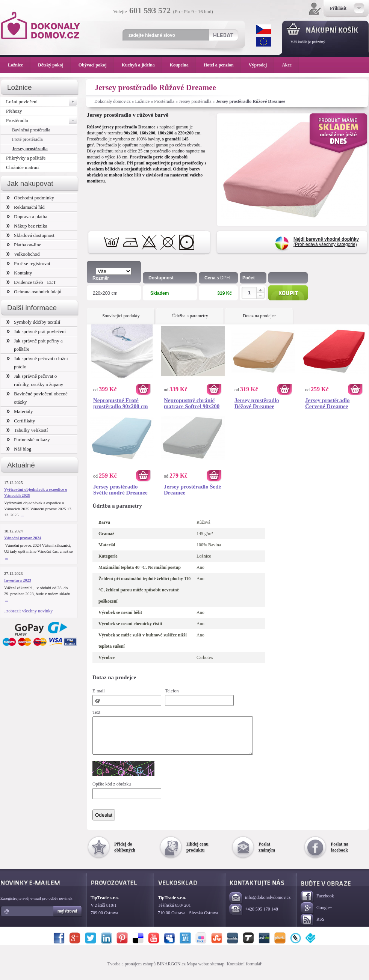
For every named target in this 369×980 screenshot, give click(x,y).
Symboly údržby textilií (33, 322)
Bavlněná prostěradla (31, 130)
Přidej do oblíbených (125, 854)
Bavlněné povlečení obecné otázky (37, 398)
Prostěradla (164, 101)
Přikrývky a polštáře (26, 158)
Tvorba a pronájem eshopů (132, 971)
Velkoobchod (23, 254)
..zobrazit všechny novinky (28, 611)
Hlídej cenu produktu (197, 854)
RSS (312, 926)
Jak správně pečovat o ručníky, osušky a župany (35, 380)
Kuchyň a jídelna (142, 65)
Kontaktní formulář (244, 971)
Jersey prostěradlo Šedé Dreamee (192, 490)
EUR (263, 42)
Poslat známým (267, 854)
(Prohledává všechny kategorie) (326, 242)
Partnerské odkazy (28, 439)
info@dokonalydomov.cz (260, 905)
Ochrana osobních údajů (34, 292)
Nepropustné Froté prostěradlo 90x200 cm (121, 403)
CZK (263, 29)
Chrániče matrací (23, 167)
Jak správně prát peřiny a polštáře (35, 345)
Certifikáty (21, 421)
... (22, 515)
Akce (288, 65)
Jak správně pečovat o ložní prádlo (37, 363)
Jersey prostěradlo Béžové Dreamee (257, 403)
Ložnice (143, 101)
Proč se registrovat (28, 263)
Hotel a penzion (222, 65)
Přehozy (14, 111)
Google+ (316, 915)
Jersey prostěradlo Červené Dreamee (327, 403)
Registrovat (68, 918)
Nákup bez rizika (27, 226)
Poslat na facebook (340, 854)
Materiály (20, 411)
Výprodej (262, 65)
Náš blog (19, 449)
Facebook (317, 903)
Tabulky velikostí (27, 430)
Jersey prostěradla (195, 101)
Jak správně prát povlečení (36, 331)
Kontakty (19, 273)
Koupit (288, 293)
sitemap (217, 971)
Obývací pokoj (96, 65)
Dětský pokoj (54, 65)
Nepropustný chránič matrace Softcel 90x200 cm (192, 403)
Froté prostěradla (27, 139)
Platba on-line (24, 245)
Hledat (223, 35)
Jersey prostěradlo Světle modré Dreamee (120, 490)
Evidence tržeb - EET (31, 282)
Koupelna (183, 65)
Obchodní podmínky (30, 198)
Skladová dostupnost (30, 235)
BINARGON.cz (171, 971)
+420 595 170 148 (254, 916)
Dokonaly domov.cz (113, 101)
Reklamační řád (26, 207)
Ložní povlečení (42, 102)
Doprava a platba (27, 216)
